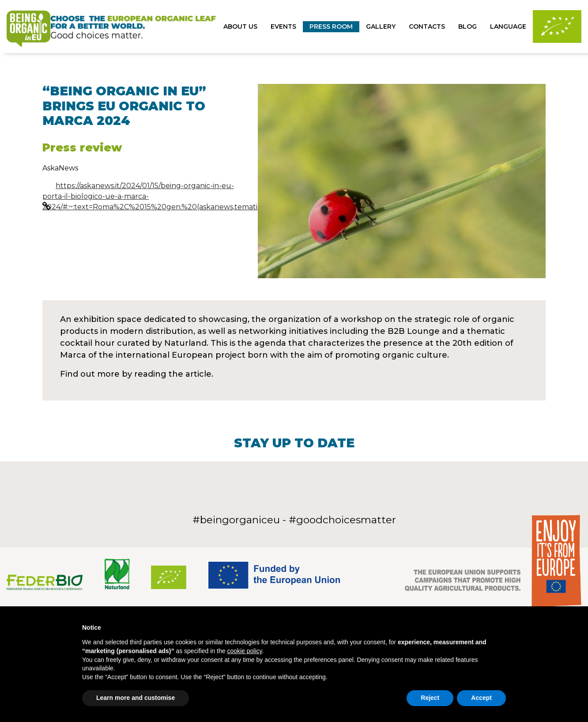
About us (240, 26)
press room (331, 26)
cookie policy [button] (244, 651)
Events (283, 26)
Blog (467, 26)
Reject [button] (430, 698)
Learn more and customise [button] (136, 698)
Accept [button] (481, 698)
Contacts (427, 26)
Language (508, 26)
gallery (381, 26)
